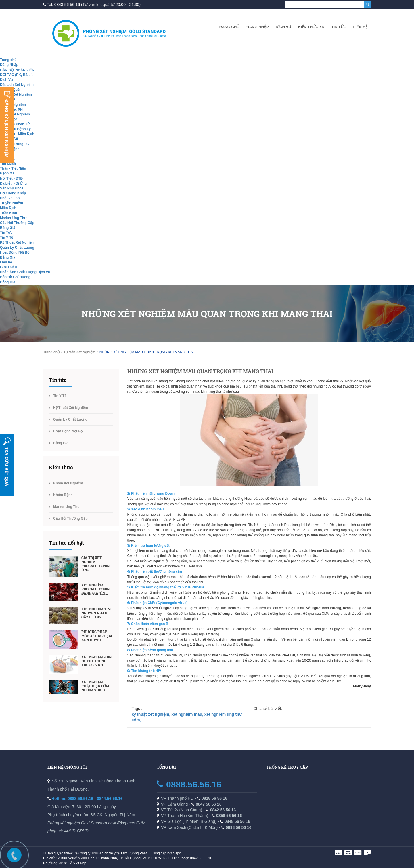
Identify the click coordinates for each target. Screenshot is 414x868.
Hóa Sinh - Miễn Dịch (17, 134)
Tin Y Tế (7, 238)
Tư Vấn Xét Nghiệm (16, 94)
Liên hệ (360, 27)
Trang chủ (228, 27)
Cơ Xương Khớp (13, 193)
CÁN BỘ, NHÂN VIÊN (17, 70)
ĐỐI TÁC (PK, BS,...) (16, 75)
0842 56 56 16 (223, 810)
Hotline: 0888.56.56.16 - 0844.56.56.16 (87, 799)
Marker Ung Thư (13, 218)
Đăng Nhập (257, 27)
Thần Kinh (8, 213)
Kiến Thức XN (311, 27)
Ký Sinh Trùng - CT (16, 144)
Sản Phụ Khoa (12, 188)
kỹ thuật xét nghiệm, (152, 714)
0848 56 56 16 (237, 821)
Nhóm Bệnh (63, 495)
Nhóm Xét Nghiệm (15, 114)
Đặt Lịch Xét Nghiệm (17, 85)
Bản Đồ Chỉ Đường (15, 277)
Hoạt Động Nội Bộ (15, 252)
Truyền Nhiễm (11, 203)
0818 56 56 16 (214, 798)
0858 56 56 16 (229, 816)
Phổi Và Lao (10, 198)
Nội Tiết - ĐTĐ (11, 178)
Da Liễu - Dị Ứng (13, 183)
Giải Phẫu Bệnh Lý (15, 129)
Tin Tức (339, 27)
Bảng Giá (8, 228)
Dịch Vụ (283, 27)
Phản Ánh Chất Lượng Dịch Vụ (25, 272)
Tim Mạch (8, 164)
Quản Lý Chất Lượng (17, 248)
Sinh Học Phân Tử (15, 124)
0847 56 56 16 (209, 804)
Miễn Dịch (8, 208)
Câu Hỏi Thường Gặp (17, 223)
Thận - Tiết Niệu (13, 168)
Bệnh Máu (8, 173)
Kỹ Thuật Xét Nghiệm (17, 242)
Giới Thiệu (8, 267)
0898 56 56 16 (239, 827)
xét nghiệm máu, (188, 714)
